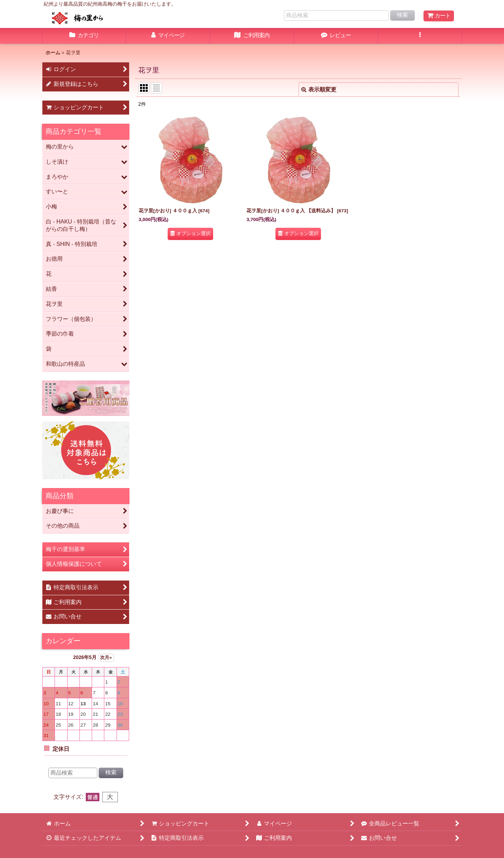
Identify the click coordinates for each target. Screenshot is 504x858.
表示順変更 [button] (319, 90)
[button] (420, 36)
